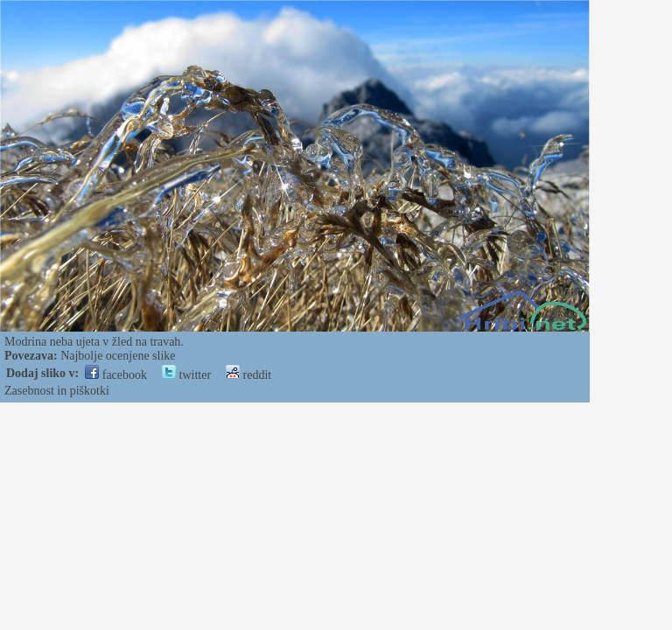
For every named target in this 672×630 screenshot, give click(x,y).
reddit (248, 375)
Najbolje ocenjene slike (118, 356)
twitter (186, 375)
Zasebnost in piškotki (57, 391)
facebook (116, 375)
